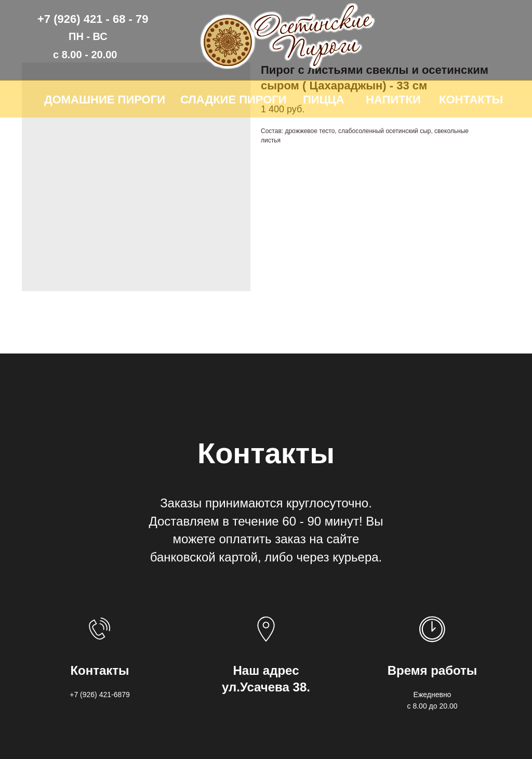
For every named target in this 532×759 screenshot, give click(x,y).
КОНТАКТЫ (471, 100)
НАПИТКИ (393, 100)
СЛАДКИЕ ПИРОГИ (234, 100)
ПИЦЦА (324, 100)
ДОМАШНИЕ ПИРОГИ (105, 100)
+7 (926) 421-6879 (100, 695)
